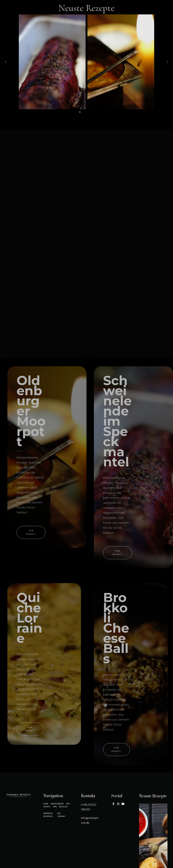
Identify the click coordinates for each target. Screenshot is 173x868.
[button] (80, 81)
